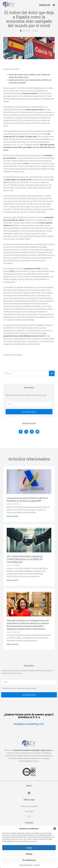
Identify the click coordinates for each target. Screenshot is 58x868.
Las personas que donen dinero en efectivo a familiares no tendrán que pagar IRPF (27, 501)
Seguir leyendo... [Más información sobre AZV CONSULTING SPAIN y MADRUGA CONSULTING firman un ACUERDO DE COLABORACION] (13, 582)
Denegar (29, 854)
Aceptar (29, 848)
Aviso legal (37, 865)
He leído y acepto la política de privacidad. (20, 690)
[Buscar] (52, 375)
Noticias (35, 32)
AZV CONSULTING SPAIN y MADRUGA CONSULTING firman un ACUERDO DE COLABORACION (25, 561)
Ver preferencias (29, 860)
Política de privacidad (26, 865)
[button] (55, 829)
